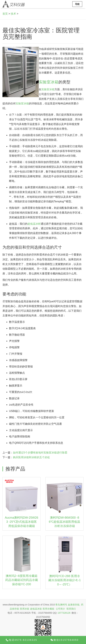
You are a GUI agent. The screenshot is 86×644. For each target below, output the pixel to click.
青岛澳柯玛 (61, 605)
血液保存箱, (74, 605)
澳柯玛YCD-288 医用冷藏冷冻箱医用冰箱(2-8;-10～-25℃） (64, 580)
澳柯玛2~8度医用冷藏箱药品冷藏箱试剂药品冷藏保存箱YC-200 (22, 580)
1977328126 (64, 613)
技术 (13, 14)
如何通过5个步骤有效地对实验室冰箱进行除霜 (40, 453)
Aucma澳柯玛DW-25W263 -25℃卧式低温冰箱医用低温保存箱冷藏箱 (21, 522)
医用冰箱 (25, 609)
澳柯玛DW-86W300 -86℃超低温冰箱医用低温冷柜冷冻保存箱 (64, 522)
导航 (77, 4)
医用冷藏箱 (48, 609)
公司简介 (60, 609)
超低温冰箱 (36, 609)
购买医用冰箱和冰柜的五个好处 (31, 457)
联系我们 (71, 609)
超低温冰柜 (34, 224)
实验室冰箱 (49, 82)
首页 (5, 14)
